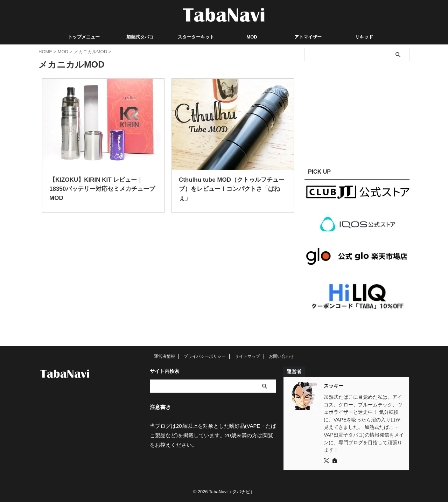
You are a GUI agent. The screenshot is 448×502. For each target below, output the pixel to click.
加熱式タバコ (140, 37)
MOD (252, 37)
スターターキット (196, 37)
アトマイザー (308, 37)
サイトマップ (247, 356)
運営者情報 (164, 356)
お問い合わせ (281, 356)
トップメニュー (84, 37)
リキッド (364, 37)
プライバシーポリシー (205, 356)
